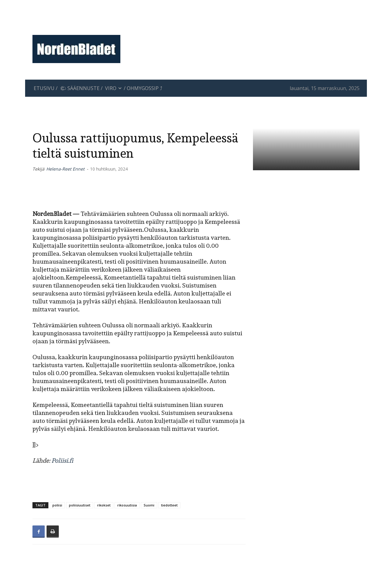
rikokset (104, 505)
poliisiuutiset (80, 505)
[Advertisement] (247, 26)
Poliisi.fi (62, 461)
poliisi (57, 505)
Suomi (149, 505)
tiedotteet (169, 505)
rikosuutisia (127, 505)
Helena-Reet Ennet (65, 169)
